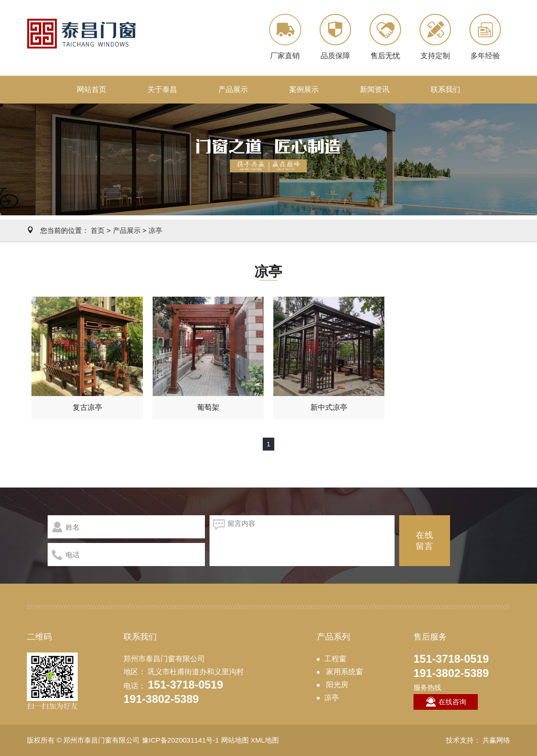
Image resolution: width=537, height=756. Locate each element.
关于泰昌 (162, 89)
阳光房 (336, 685)
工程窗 (335, 659)
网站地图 (235, 740)
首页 (98, 230)
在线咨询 (445, 702)
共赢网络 (496, 740)
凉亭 (155, 230)
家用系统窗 (344, 672)
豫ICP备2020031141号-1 (181, 740)
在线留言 (425, 541)
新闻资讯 (375, 89)
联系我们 (445, 89)
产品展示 (233, 89)
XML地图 (265, 740)
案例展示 (304, 89)
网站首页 (92, 89)
